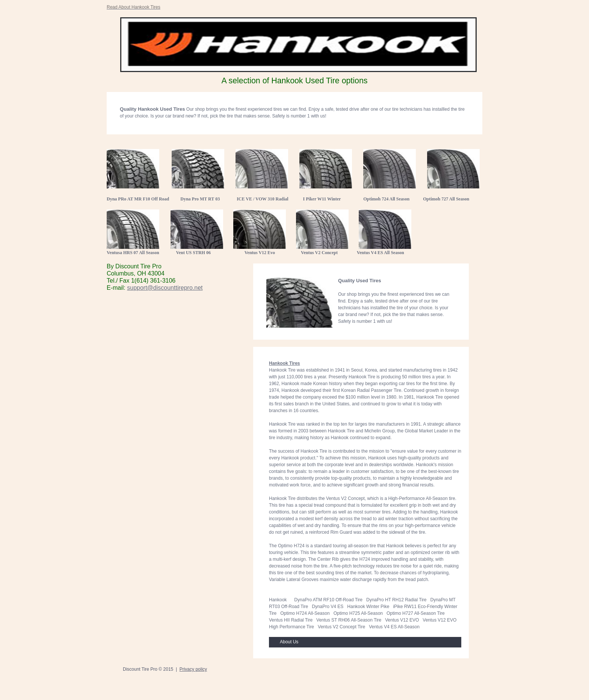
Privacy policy (193, 669)
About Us (289, 642)
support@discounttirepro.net (165, 288)
